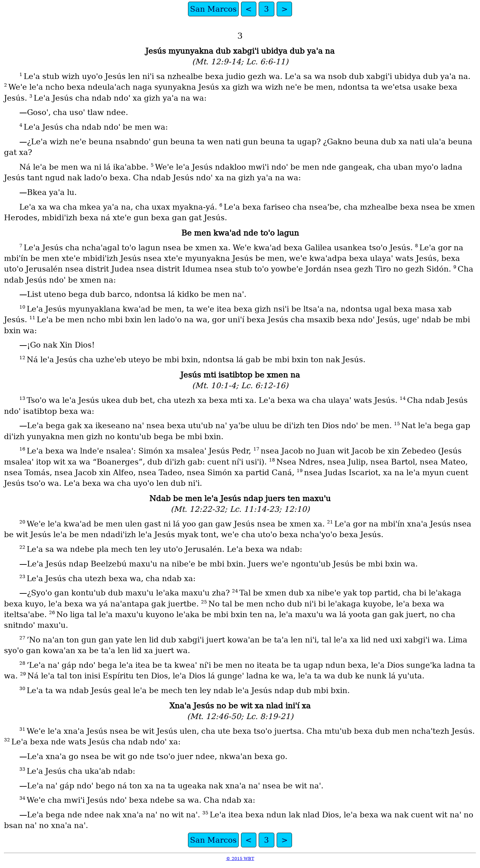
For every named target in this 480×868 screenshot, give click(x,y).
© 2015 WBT (240, 859)
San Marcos (213, 9)
